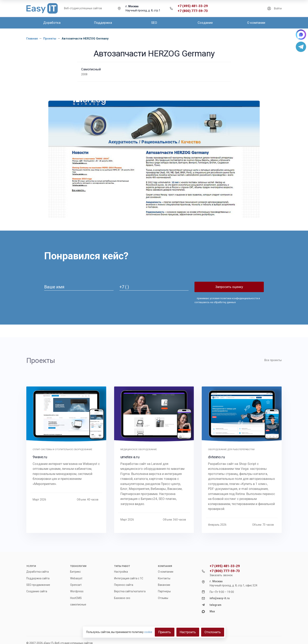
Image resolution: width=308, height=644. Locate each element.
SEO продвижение (38, 585)
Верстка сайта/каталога (130, 591)
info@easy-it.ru (220, 598)
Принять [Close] (165, 632)
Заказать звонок (221, 575)
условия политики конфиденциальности (234, 298)
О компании (166, 572)
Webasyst (76, 578)
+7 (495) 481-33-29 (193, 6)
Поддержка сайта (38, 578)
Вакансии (164, 585)
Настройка (121, 572)
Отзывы (163, 598)
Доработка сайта (38, 572)
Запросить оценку (229, 287)
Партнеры (164, 591)
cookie (148, 632)
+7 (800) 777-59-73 (193, 11)
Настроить (188, 632)
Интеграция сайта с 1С (129, 578)
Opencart (76, 585)
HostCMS (76, 598)
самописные (78, 604)
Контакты (164, 578)
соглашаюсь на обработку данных (215, 302)
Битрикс (75, 572)
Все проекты (273, 360)
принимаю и (227, 300)
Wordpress (77, 591)
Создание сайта (37, 591)
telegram (215, 605)
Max (212, 611)
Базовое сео (122, 598)
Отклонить (213, 632)
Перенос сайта (124, 585)
